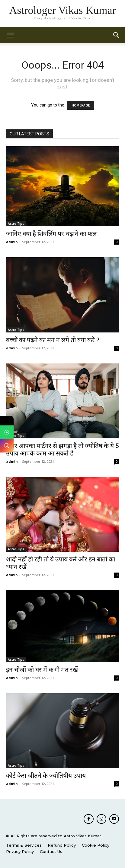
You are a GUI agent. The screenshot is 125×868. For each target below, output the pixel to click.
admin (12, 242)
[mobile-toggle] (10, 35)
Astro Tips (16, 224)
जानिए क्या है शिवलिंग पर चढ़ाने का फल (51, 234)
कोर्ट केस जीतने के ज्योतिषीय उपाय (46, 776)
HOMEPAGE (81, 105)
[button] (117, 35)
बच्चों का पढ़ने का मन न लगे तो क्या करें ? (53, 340)
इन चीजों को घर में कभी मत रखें (42, 670)
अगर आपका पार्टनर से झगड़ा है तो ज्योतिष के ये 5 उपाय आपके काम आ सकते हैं (62, 450)
